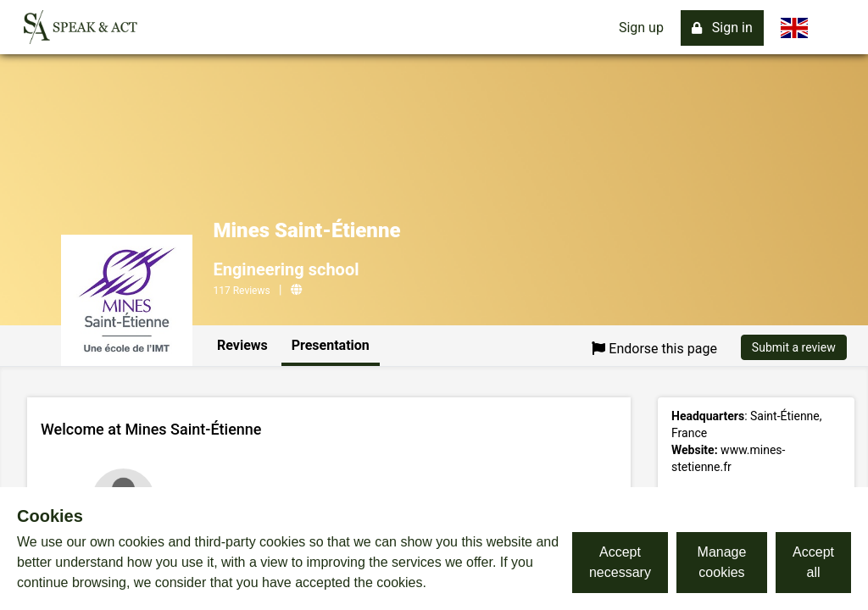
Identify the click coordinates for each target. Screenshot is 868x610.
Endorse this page (654, 349)
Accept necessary (620, 562)
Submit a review (794, 347)
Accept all (813, 562)
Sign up (641, 28)
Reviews (242, 345)
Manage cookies (722, 562)
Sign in (722, 28)
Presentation (331, 345)
